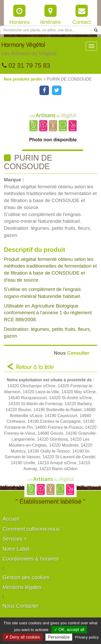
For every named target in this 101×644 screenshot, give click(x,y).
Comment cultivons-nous (31, 529)
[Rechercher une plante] (46, 30)
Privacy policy (87, 637)
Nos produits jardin (23, 79)
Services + (15, 539)
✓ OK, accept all (69, 630)
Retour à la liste (35, 367)
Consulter (72, 353)
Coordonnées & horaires (31, 559)
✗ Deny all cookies (23, 637)
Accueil (11, 519)
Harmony (29, 50)
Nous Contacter (21, 606)
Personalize (59, 637)
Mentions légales (22, 587)
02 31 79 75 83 (26, 65)
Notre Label (16, 549)
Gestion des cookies (26, 577)
